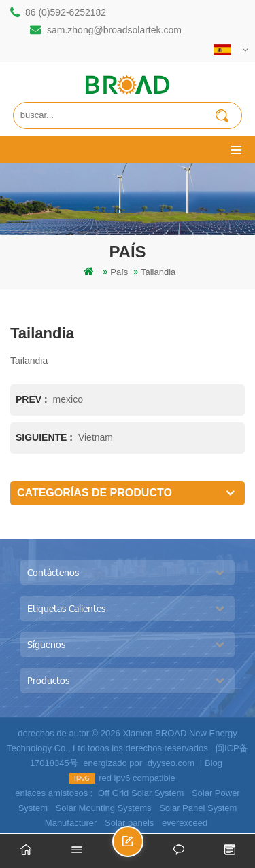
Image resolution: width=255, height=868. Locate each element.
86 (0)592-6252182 (66, 12)
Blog (214, 763)
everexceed (185, 823)
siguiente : (46, 437)
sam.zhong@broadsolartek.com (114, 30)
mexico (68, 399)
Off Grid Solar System (141, 793)
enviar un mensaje (143, 847)
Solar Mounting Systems (104, 808)
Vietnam (96, 437)
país (119, 272)
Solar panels (129, 823)
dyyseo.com (171, 763)
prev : (33, 399)
